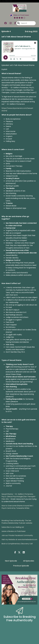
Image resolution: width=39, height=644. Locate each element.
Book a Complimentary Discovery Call (17, 544)
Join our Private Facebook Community (17, 535)
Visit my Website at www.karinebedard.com (19, 540)
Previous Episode (21, 566)
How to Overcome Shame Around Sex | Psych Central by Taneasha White (17, 507)
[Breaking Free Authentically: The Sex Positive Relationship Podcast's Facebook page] (14, 23)
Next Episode (11, 561)
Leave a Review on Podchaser (14, 531)
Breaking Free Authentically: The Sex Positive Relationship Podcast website (17, 522)
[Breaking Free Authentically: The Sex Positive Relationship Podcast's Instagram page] (9, 23)
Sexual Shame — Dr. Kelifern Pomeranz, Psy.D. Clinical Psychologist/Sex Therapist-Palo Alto (19, 497)
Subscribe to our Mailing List (13, 527)
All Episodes (29, 561)
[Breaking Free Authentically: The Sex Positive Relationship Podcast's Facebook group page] (6, 23)
